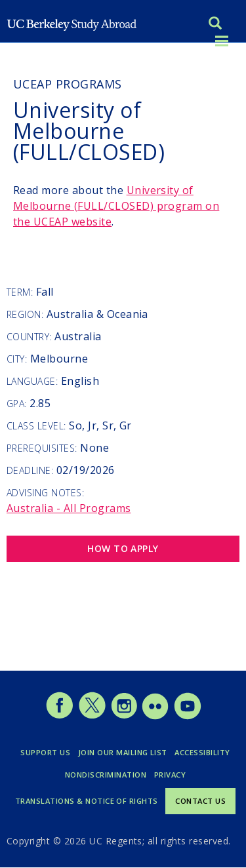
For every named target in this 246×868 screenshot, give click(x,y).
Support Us (45, 752)
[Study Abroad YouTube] (187, 716)
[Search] (215, 25)
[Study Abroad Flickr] (155, 716)
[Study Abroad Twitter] (92, 716)
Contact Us (200, 801)
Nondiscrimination (106, 775)
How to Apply (123, 548)
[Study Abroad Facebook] (59, 716)
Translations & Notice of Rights (87, 801)
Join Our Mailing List (123, 752)
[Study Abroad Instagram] (124, 716)
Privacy (170, 775)
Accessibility (202, 752)
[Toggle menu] (222, 42)
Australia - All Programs (69, 508)
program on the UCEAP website (116, 206)
